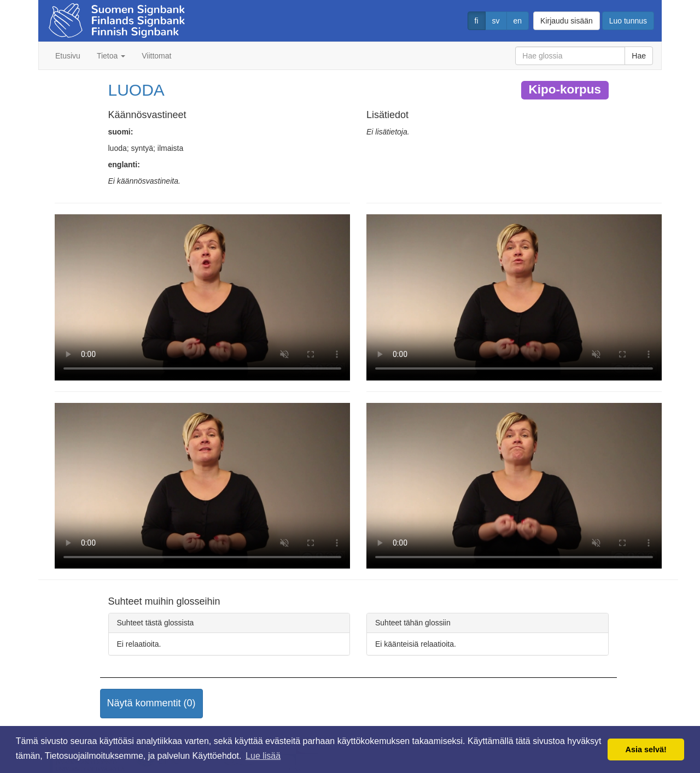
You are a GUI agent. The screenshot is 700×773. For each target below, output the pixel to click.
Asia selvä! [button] (646, 749)
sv (496, 21)
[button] (151, 704)
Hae (639, 56)
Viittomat (156, 56)
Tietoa (111, 56)
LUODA (136, 90)
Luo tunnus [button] (628, 21)
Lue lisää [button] (263, 756)
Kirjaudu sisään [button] (567, 21)
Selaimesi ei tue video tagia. (202, 297)
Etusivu (68, 56)
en (518, 21)
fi (477, 21)
